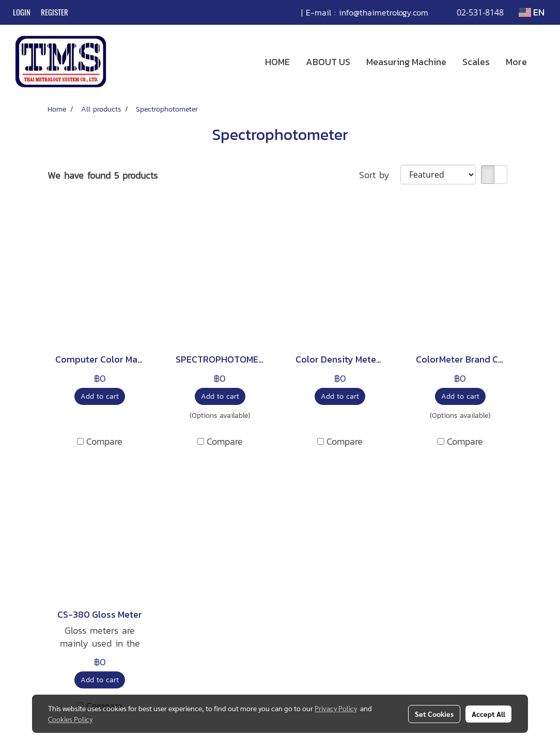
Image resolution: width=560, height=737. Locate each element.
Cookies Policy (70, 719)
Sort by (380, 175)
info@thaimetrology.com (384, 12)
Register (55, 12)
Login (22, 12)
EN (532, 12)
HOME (277, 62)
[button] (544, 62)
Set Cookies (434, 714)
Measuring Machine (406, 62)
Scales (476, 62)
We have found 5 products (103, 175)
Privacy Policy (336, 708)
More (516, 62)
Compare (104, 441)
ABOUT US (328, 62)
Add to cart (100, 396)
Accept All (488, 714)
